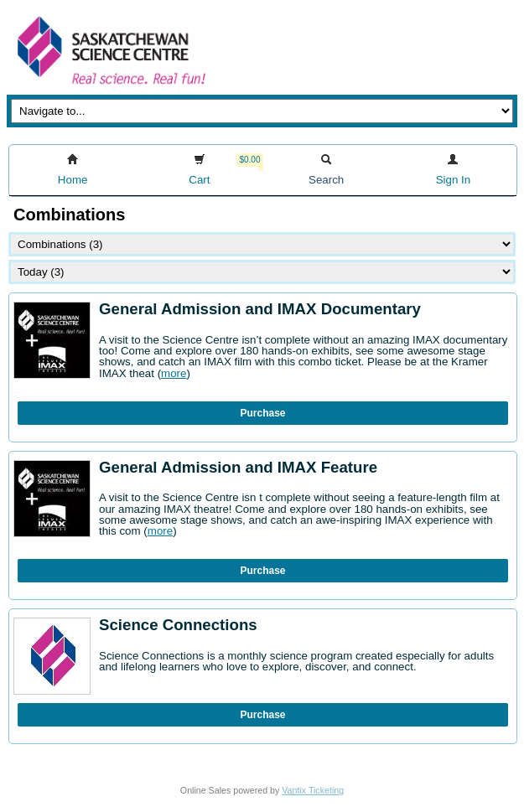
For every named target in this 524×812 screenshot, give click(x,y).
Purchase (262, 413)
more (174, 373)
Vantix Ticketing (313, 790)
